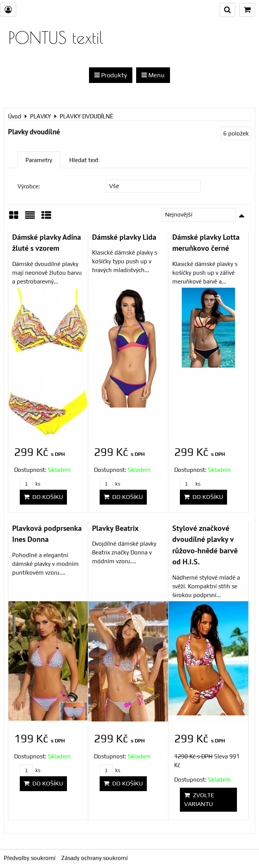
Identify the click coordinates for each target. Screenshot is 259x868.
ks (30, 484)
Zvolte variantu (199, 799)
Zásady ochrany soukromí (95, 858)
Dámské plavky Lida (124, 237)
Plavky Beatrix (115, 528)
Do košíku (43, 497)
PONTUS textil (56, 37)
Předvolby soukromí (30, 858)
